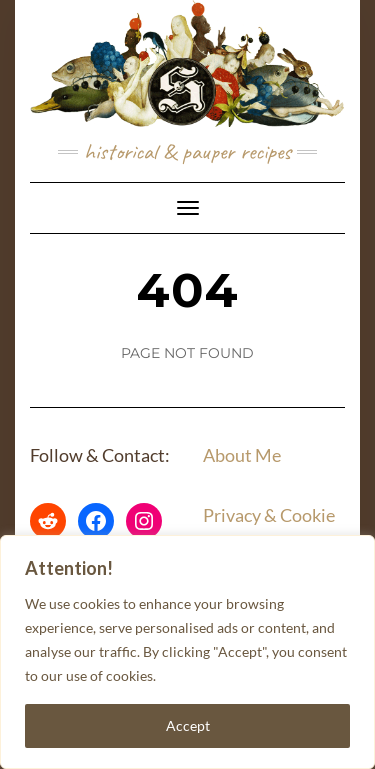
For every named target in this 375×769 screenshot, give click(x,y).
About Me (242, 455)
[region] (187, 652)
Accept (188, 725)
